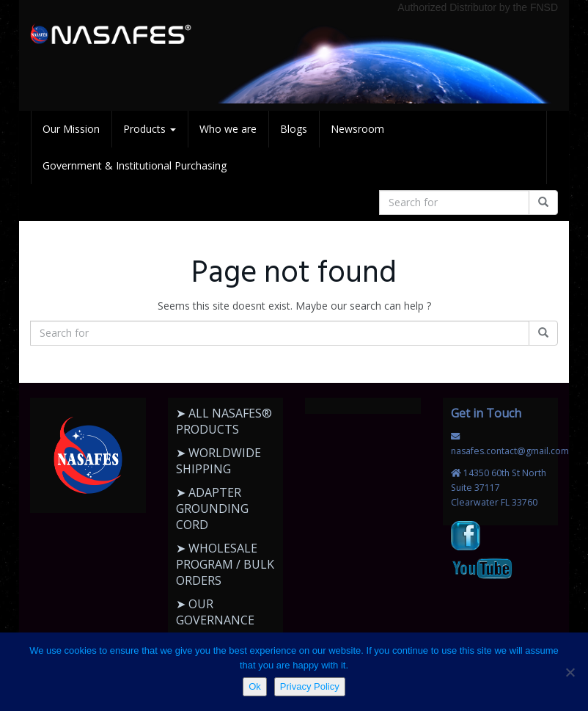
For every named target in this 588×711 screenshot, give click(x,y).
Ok (255, 686)
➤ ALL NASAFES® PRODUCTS (224, 421)
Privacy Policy (310, 686)
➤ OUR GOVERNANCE (215, 612)
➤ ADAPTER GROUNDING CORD (212, 508)
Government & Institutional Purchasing (135, 165)
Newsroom (357, 129)
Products (150, 129)
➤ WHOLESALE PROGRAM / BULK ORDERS (225, 564)
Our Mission (71, 129)
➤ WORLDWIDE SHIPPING (218, 461)
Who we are (228, 129)
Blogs (294, 129)
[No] (570, 672)
